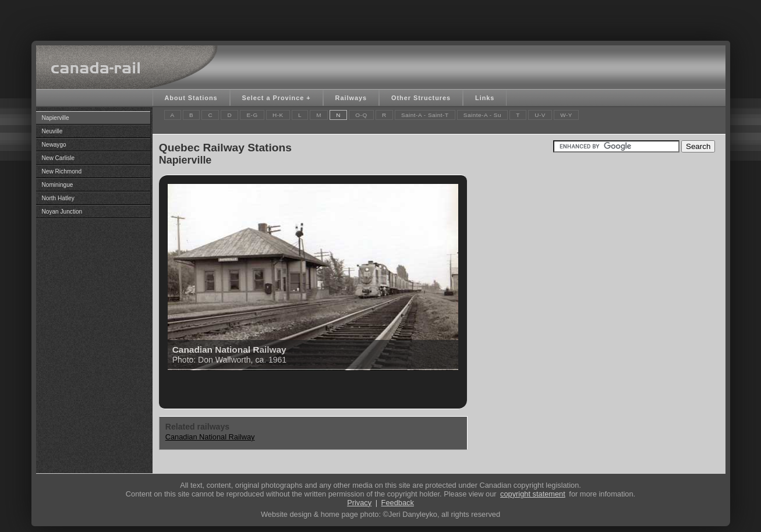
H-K (278, 115)
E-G (252, 115)
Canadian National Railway (210, 437)
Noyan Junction (62, 212)
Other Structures (421, 98)
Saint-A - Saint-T (425, 115)
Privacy (359, 503)
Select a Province (273, 98)
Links (485, 98)
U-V (540, 115)
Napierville (56, 118)
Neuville (52, 131)
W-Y (566, 115)
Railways (351, 98)
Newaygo (54, 145)
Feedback (398, 503)
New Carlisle (59, 158)
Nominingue (58, 185)
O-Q (361, 115)
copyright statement (533, 494)
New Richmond (62, 171)
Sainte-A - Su (482, 115)
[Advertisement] (381, 17)
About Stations (191, 98)
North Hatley (58, 198)
